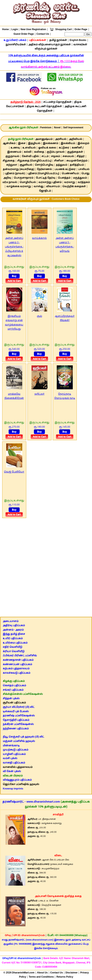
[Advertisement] (46, 566)
